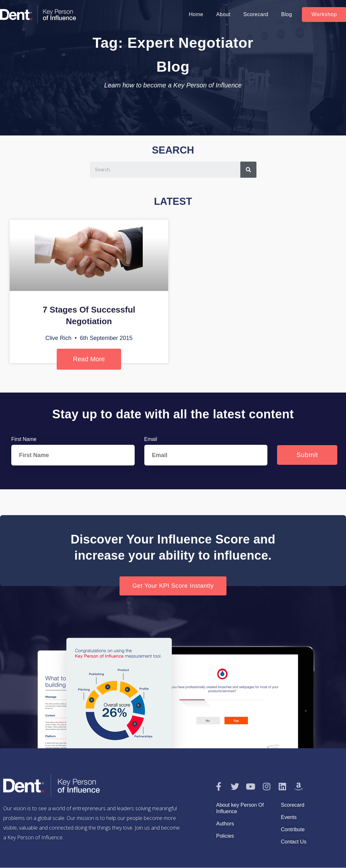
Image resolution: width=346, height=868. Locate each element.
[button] (173, 586)
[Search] (248, 170)
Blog (287, 14)
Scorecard (256, 14)
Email (151, 439)
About (223, 14)
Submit (307, 455)
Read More (89, 359)
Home (196, 14)
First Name (24, 439)
